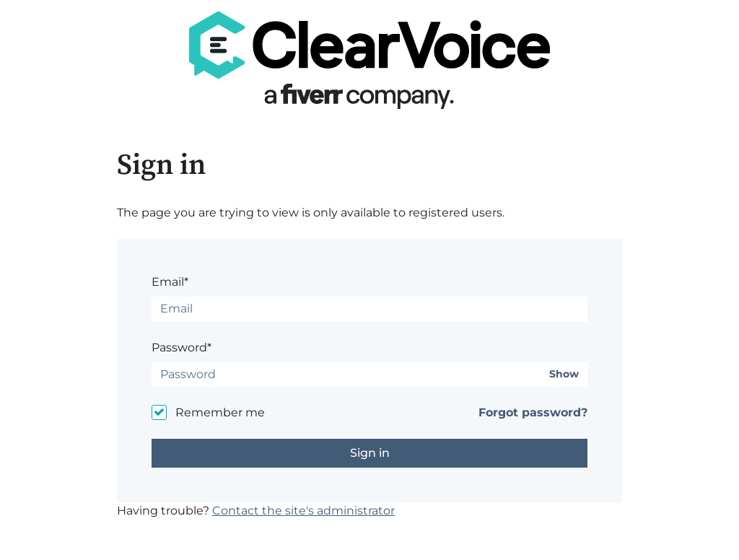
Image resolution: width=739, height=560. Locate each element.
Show (564, 374)
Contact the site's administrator (303, 511)
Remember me (220, 412)
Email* (170, 282)
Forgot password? (533, 412)
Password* (182, 347)
